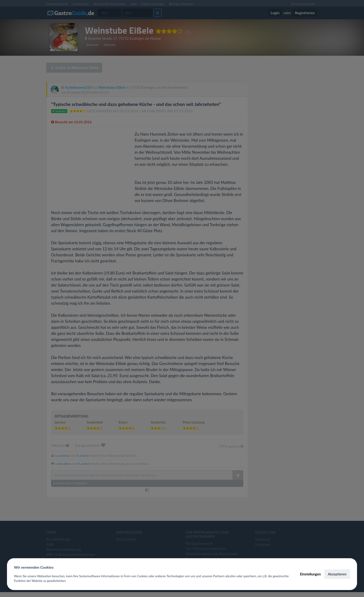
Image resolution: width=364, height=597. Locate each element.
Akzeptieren (337, 574)
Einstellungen (310, 574)
